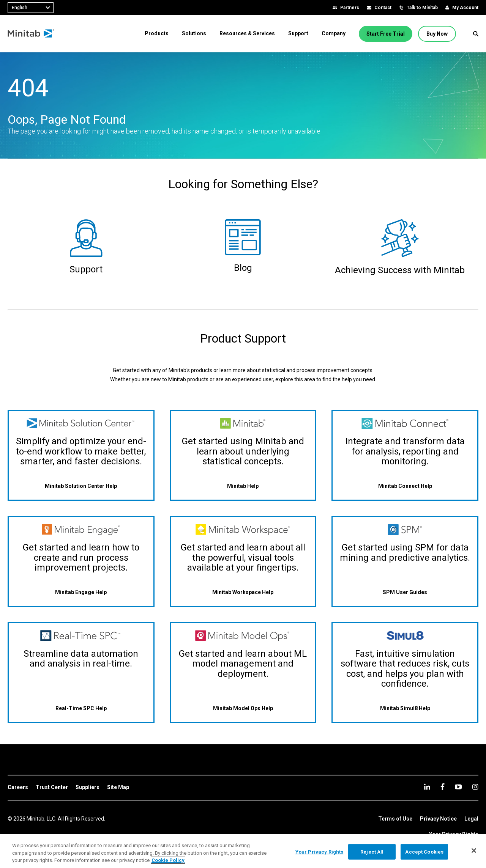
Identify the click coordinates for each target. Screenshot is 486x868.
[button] (476, 34)
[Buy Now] (437, 34)
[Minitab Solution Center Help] (81, 486)
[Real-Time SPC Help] (81, 708)
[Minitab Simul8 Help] (405, 708)
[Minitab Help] (243, 486)
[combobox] (31, 8)
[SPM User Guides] (405, 592)
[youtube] (458, 787)
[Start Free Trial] (386, 34)
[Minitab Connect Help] (405, 486)
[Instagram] (475, 787)
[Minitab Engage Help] (81, 592)
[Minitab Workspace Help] (243, 592)
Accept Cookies (424, 851)
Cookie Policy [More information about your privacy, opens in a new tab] (168, 860)
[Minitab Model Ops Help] (243, 708)
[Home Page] (31, 34)
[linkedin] (427, 787)
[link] (18, 788)
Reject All (372, 851)
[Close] (474, 851)
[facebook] (443, 787)
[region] (243, 851)
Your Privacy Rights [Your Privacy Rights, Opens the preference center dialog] (319, 851)
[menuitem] (157, 33)
